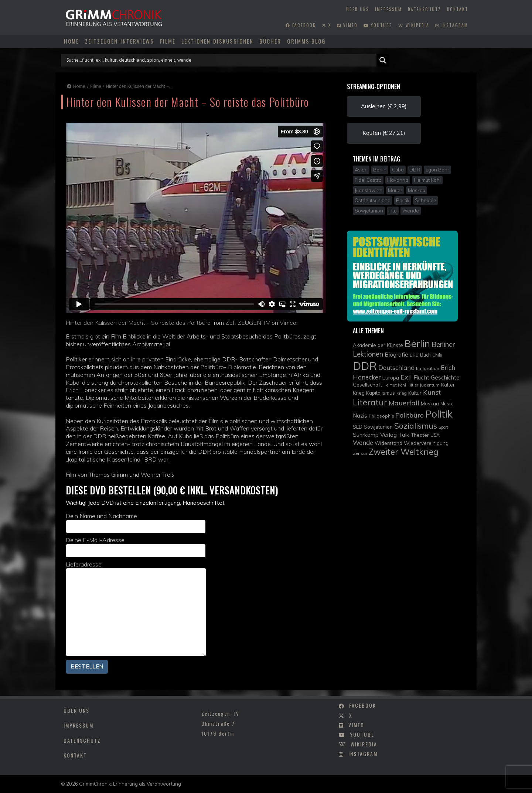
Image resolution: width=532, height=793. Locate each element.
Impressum (388, 9)
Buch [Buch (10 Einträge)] (425, 355)
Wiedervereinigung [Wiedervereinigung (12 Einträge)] (426, 443)
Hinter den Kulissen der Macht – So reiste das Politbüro (138, 323)
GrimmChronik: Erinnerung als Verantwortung (130, 784)
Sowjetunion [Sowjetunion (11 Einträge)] (378, 427)
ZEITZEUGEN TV (248, 323)
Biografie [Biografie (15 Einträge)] (396, 354)
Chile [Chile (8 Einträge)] (437, 355)
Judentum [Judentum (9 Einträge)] (430, 385)
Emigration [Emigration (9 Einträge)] (428, 368)
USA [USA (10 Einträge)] (435, 435)
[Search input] (221, 60)
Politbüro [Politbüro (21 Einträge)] (410, 415)
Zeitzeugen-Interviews (120, 41)
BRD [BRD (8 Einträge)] (414, 355)
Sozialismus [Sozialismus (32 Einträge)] (416, 426)
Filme (168, 41)
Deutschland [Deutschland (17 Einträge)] (396, 367)
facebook (301, 25)
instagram (452, 25)
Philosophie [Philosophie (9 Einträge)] (381, 416)
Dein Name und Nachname (136, 523)
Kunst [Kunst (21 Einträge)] (432, 392)
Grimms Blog (306, 41)
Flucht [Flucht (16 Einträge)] (421, 377)
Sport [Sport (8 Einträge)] (443, 427)
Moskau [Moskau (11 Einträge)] (430, 404)
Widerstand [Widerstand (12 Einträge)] (388, 443)
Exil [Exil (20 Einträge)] (406, 377)
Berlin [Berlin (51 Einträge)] (417, 343)
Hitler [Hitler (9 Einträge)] (413, 385)
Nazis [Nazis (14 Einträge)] (360, 416)
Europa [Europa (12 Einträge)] (391, 377)
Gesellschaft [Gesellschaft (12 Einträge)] (367, 384)
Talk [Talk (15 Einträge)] (404, 435)
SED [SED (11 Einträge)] (358, 427)
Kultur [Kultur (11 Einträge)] (415, 393)
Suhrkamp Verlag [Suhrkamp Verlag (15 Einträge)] (375, 435)
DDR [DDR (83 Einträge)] (365, 366)
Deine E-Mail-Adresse (136, 547)
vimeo (347, 25)
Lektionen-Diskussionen (217, 41)
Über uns (358, 9)
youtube (378, 25)
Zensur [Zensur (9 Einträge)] (360, 453)
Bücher (270, 41)
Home (71, 41)
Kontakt (458, 9)
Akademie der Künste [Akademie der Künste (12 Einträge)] (378, 345)
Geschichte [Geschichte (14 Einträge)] (445, 377)
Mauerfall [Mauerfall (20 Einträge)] (404, 403)
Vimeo (288, 323)
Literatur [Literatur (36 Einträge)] (370, 402)
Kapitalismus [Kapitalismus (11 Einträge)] (381, 393)
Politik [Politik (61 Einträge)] (439, 414)
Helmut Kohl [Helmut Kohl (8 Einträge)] (395, 385)
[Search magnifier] (383, 60)
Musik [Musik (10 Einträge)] (446, 404)
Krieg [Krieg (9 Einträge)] (402, 393)
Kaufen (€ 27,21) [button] (384, 133)
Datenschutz (424, 9)
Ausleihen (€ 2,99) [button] (384, 106)
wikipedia (414, 25)
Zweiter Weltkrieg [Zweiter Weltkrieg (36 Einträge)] (404, 452)
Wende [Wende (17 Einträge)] (363, 443)
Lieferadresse (136, 609)
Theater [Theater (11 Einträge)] (420, 435)
